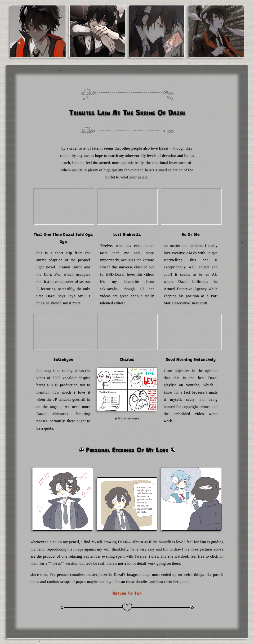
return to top (127, 593)
